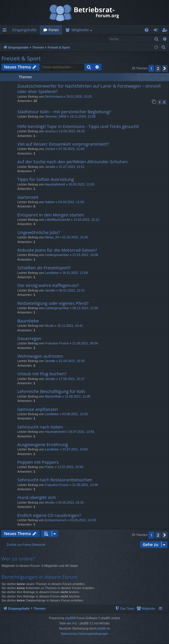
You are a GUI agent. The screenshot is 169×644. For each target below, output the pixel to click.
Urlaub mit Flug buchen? (42, 374)
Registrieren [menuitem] (166, 31)
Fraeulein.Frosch (57, 344)
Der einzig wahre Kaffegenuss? (48, 285)
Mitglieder (80, 30)
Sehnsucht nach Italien (40, 427)
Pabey (49, 467)
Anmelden (13, 39)
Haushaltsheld (55, 185)
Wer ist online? (18, 559)
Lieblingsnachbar (57, 255)
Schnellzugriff (6, 31)
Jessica (50, 131)
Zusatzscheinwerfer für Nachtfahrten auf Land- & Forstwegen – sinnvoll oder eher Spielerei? (89, 89)
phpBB (70, 618)
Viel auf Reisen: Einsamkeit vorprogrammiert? (63, 144)
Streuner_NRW (55, 117)
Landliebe (52, 273)
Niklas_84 (52, 237)
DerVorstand (54, 97)
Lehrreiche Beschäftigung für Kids (51, 391)
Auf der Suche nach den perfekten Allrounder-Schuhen (73, 162)
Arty (75, 624)
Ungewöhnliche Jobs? (39, 233)
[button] (165, 69)
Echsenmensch (56, 520)
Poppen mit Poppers (38, 462)
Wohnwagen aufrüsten (40, 356)
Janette (50, 167)
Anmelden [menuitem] (157, 31)
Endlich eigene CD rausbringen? (49, 515)
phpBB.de (104, 629)
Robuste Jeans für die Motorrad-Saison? (57, 250)
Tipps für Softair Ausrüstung (46, 179)
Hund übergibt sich (37, 498)
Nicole (49, 326)
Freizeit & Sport (21, 59)
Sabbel (50, 202)
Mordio (50, 503)
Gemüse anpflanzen (38, 409)
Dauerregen (29, 339)
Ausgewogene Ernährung (43, 445)
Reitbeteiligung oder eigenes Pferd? (53, 303)
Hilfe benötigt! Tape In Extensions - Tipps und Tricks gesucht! (78, 127)
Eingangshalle (24, 30)
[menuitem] (147, 30)
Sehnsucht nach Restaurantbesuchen (55, 480)
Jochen (50, 149)
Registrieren (40, 39)
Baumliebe (28, 321)
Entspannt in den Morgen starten (51, 215)
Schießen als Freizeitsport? (44, 268)
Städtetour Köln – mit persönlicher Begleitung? (64, 112)
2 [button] (158, 69)
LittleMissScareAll (57, 220)
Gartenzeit (28, 197)
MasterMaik (53, 397)
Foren (54, 30)
